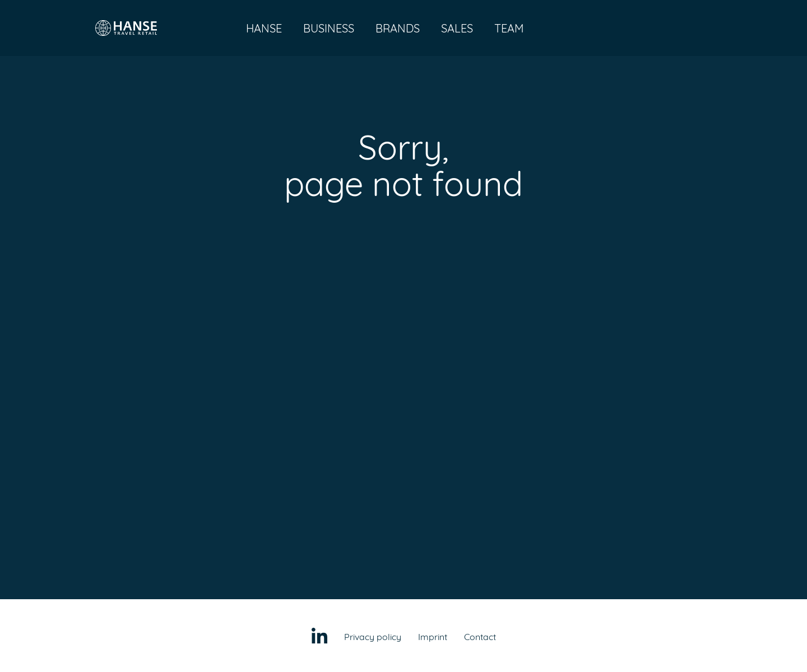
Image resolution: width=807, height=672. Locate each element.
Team (509, 28)
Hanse (264, 28)
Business (329, 28)
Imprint (433, 637)
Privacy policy (373, 637)
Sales (457, 28)
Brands (398, 28)
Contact (480, 637)
